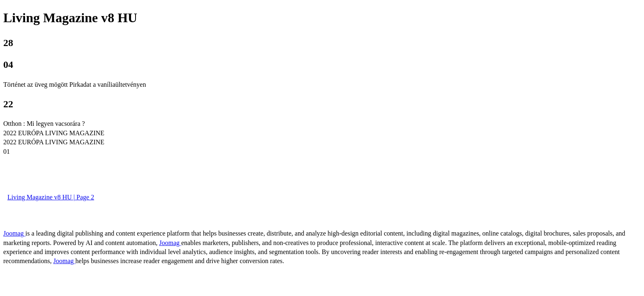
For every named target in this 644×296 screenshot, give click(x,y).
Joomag (14, 233)
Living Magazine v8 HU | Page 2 (51, 197)
